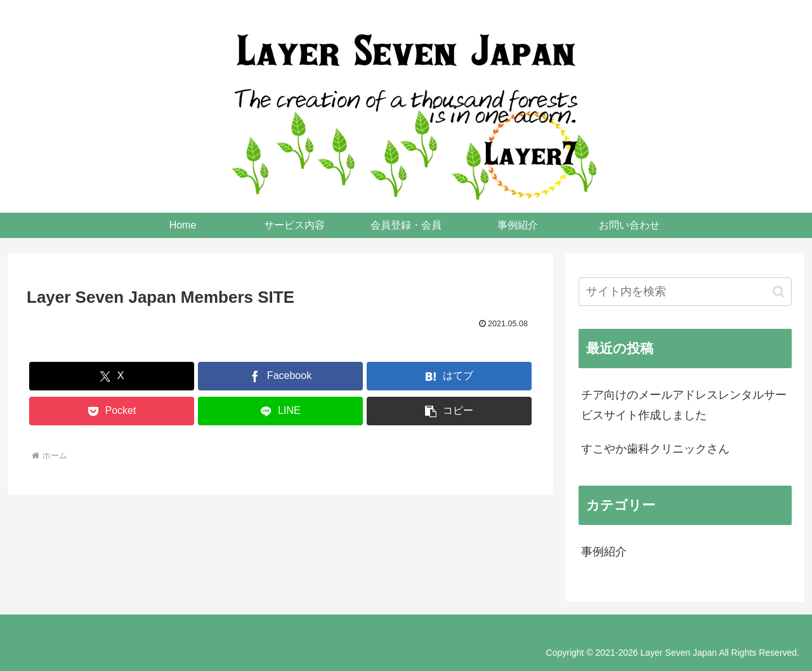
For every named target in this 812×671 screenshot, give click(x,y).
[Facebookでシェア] (280, 376)
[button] (449, 411)
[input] (685, 292)
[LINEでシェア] (280, 411)
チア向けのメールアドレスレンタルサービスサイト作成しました (684, 405)
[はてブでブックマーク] (449, 376)
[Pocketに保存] (112, 411)
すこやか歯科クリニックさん (655, 449)
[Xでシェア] (112, 376)
